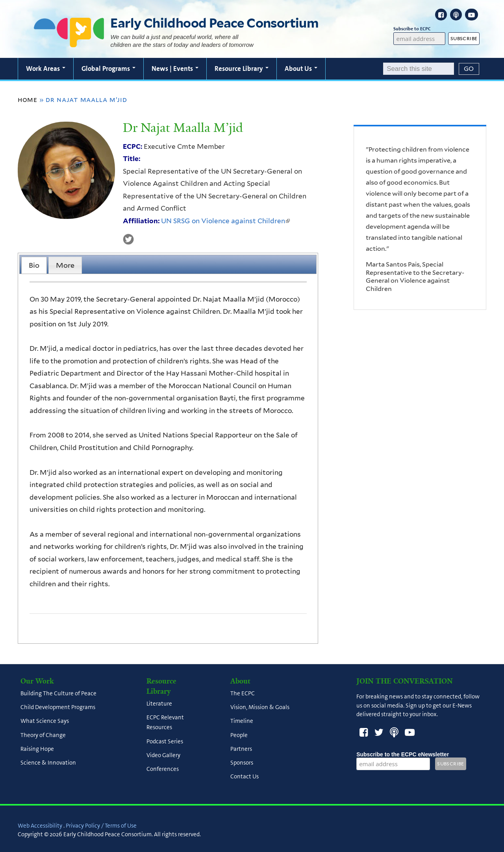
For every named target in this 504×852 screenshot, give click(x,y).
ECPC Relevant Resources (165, 723)
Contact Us (245, 777)
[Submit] (469, 69)
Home (28, 100)
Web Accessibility (40, 826)
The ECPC (243, 693)
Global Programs (108, 69)
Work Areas (46, 69)
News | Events (175, 69)
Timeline (242, 721)
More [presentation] (65, 265)
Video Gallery (163, 755)
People (239, 735)
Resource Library (242, 69)
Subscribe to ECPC (419, 29)
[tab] (34, 265)
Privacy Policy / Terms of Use (101, 826)
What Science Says (45, 721)
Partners (241, 749)
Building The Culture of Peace (58, 693)
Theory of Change (43, 735)
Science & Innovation (48, 763)
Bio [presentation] (34, 265)
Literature (159, 704)
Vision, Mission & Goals (260, 708)
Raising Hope (37, 749)
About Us (301, 69)
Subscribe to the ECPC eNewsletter (403, 754)
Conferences (163, 769)
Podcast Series (165, 741)
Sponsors (242, 763)
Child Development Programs (58, 708)
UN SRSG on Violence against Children (225, 221)
